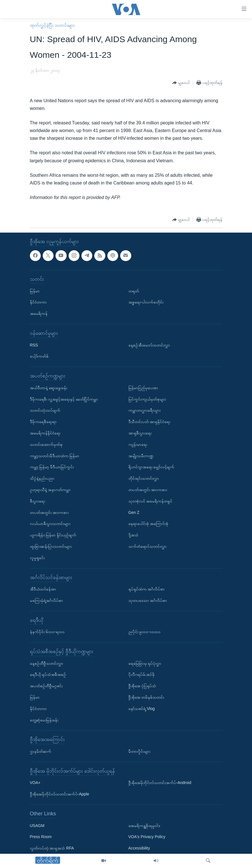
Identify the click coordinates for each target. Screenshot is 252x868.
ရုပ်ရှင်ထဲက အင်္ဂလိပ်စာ (147, 589)
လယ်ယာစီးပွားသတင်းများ (50, 524)
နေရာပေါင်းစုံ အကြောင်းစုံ (148, 524)
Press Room (41, 837)
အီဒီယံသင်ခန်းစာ (43, 589)
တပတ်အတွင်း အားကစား (49, 512)
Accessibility (139, 848)
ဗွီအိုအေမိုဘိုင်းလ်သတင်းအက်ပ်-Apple (60, 794)
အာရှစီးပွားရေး (140, 433)
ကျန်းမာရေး (138, 444)
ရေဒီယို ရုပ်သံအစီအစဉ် (48, 675)
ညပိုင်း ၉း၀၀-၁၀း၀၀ (145, 632)
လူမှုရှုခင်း (37, 558)
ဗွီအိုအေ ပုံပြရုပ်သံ (142, 686)
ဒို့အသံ (133, 535)
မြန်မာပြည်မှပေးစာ (143, 388)
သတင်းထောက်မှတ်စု (46, 444)
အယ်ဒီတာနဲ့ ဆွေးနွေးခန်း (49, 388)
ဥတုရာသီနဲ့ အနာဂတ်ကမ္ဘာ (50, 490)
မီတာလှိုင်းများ (139, 752)
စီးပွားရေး (37, 501)
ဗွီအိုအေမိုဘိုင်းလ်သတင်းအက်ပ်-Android (160, 783)
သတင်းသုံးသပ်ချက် (45, 411)
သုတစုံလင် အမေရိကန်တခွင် (150, 501)
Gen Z (134, 512)
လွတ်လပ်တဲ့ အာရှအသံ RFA (52, 848)
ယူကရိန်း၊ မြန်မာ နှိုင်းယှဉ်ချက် (53, 535)
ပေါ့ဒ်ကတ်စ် (39, 356)
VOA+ (35, 783)
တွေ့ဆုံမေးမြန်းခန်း (44, 720)
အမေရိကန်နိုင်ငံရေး (45, 433)
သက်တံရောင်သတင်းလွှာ (147, 546)
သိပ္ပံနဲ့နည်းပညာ (42, 479)
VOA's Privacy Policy (147, 837)
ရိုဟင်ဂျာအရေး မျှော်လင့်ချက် (151, 467)
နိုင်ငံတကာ (38, 302)
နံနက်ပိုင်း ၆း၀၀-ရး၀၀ (47, 632)
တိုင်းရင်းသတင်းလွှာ (144, 479)
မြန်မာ (35, 291)
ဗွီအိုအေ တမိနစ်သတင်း (146, 697)
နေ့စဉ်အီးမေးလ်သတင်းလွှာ (149, 345)
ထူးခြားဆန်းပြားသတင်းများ (51, 546)
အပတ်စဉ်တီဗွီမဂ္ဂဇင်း (46, 686)
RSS (34, 345)
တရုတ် (134, 291)
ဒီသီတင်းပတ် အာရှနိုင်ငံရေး (149, 422)
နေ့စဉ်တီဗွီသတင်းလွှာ (47, 663)
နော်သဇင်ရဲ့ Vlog (142, 709)
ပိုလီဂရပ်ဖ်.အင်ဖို (142, 675)
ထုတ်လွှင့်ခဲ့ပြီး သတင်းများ (52, 25)
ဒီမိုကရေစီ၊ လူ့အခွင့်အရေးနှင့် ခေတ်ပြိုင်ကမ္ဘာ (64, 399)
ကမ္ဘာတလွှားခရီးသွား (145, 411)
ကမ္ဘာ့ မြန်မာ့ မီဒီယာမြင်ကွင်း (52, 467)
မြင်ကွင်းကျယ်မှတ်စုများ (147, 399)
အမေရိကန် (39, 314)
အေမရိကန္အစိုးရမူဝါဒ (144, 826)
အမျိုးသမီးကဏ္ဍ (141, 456)
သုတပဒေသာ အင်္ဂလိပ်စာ (148, 600)
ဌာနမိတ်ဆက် (41, 752)
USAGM (37, 826)
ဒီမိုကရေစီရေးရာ (43, 422)
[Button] (181, 83)
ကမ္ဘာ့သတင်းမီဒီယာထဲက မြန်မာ (55, 456)
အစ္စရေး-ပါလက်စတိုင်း (146, 302)
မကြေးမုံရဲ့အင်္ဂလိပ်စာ (46, 600)
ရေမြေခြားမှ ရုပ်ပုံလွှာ (145, 663)
